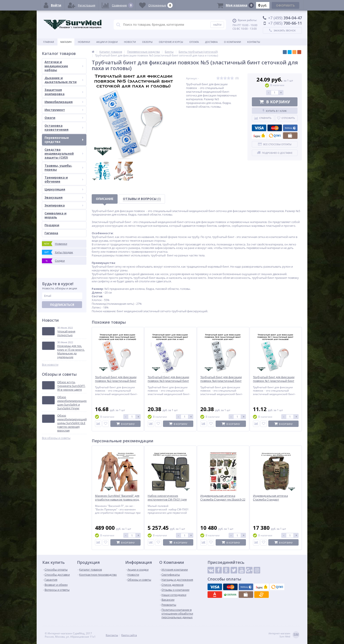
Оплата (194, 42)
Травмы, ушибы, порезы (64, 168)
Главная (49, 42)
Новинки (84, 42)
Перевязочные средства (64, 140)
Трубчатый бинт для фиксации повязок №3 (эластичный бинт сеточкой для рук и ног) (168, 381)
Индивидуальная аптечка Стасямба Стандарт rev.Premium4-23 (270, 500)
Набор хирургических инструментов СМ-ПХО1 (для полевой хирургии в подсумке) (169, 500)
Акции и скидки (107, 42)
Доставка (211, 42)
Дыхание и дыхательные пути (64, 80)
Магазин (66, 42)
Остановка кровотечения (64, 128)
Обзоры (147, 42)
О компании (232, 42)
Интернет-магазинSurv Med (284, 635)
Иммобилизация (64, 102)
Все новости (50, 365)
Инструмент (64, 110)
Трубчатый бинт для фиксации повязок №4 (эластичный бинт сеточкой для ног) (221, 381)
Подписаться (62, 305)
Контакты (254, 42)
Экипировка (64, 205)
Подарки (52, 225)
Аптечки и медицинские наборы (64, 66)
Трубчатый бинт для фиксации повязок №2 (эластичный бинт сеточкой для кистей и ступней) (116, 381)
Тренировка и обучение (64, 179)
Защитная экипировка (64, 92)
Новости (130, 42)
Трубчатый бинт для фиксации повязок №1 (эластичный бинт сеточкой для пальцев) (274, 381)
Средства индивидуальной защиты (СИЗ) (64, 153)
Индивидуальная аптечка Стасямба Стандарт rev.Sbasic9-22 (223, 498)
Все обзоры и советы (56, 438)
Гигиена (51, 233)
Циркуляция (64, 189)
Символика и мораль (56, 215)
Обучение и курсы (171, 42)
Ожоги (64, 118)
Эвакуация (64, 197)
